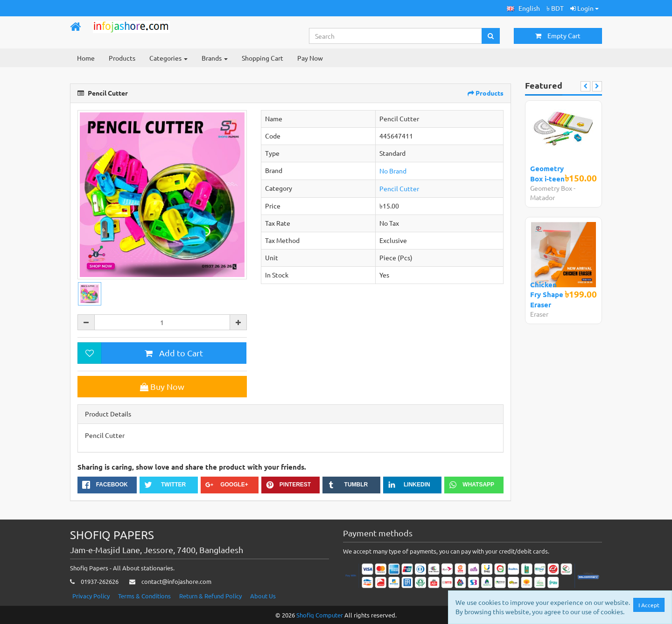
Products (122, 58)
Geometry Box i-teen (547, 173)
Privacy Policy (91, 596)
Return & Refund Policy (210, 596)
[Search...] (396, 36)
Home (86, 58)
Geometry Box (551, 188)
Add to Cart (174, 353)
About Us (263, 596)
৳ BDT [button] (555, 8)
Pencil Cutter (399, 188)
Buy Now (162, 386)
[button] (523, 8)
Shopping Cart (262, 58)
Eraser (539, 314)
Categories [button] (168, 58)
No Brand (393, 171)
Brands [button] (215, 58)
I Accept (649, 605)
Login (584, 8)
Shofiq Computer (320, 615)
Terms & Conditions (144, 596)
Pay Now (310, 58)
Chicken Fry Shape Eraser (547, 295)
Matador (542, 197)
